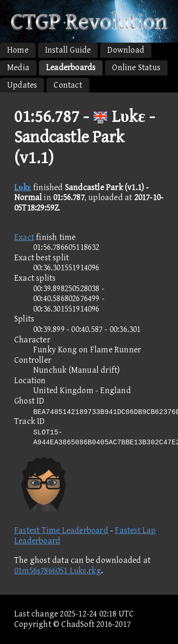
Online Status (136, 68)
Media (18, 68)
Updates (22, 85)
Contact (68, 85)
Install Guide (68, 50)
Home (18, 50)
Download (126, 50)
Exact (24, 237)
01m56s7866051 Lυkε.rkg (58, 571)
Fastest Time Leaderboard (61, 530)
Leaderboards (71, 68)
